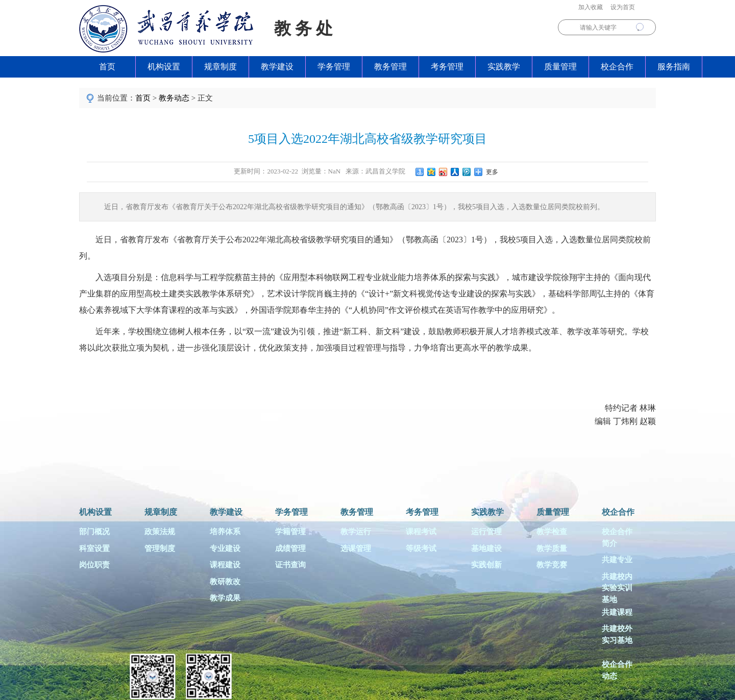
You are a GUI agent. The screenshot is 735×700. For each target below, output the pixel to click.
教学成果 (225, 598)
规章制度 (220, 67)
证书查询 (290, 565)
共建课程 (617, 612)
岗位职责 (94, 565)
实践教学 (504, 67)
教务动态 (174, 98)
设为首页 (623, 7)
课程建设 (225, 565)
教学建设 (277, 67)
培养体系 (225, 532)
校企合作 (617, 67)
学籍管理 (290, 532)
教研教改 (225, 582)
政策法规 (160, 532)
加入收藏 (591, 7)
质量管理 (560, 67)
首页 (107, 67)
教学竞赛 (552, 565)
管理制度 (160, 548)
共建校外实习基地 (617, 634)
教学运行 (356, 532)
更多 (491, 172)
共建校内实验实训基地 (617, 587)
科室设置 (94, 548)
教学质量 (552, 548)
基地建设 (486, 548)
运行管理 (486, 532)
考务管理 (447, 67)
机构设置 (164, 67)
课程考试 (421, 532)
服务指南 (674, 67)
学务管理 (334, 67)
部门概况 (94, 532)
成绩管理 (290, 548)
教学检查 (552, 532)
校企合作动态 (617, 670)
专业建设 (225, 548)
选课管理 (356, 548)
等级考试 (421, 548)
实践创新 (486, 565)
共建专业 (617, 560)
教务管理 (390, 67)
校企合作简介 (617, 537)
